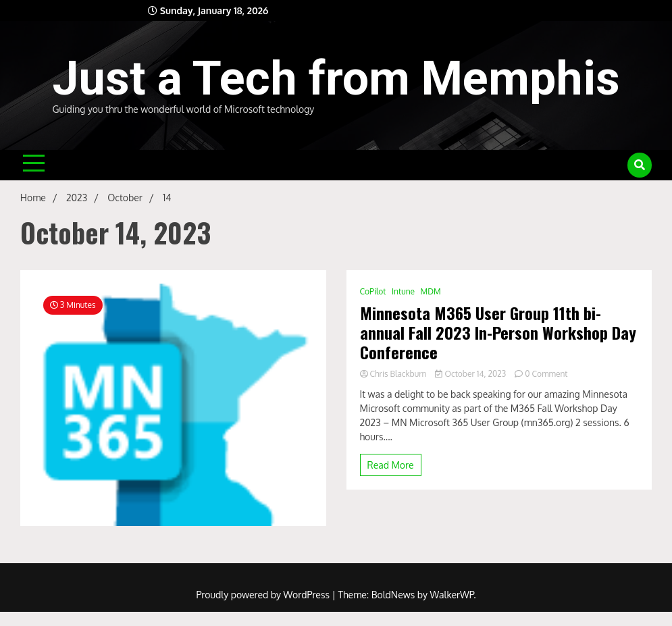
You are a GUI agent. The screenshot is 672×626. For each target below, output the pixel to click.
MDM (431, 291)
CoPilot (373, 291)
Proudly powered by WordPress (264, 595)
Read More (391, 465)
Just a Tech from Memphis (336, 78)
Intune (403, 291)
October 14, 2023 (471, 374)
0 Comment (546, 374)
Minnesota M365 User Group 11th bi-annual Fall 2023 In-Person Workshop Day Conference (498, 332)
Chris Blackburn (394, 374)
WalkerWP (452, 595)
